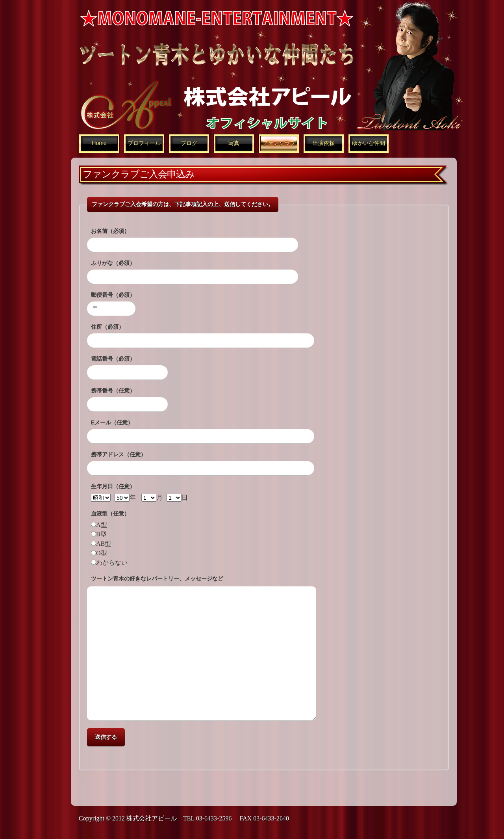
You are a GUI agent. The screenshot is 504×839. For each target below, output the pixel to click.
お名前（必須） (110, 231)
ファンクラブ (279, 143)
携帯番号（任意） (113, 391)
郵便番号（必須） (113, 295)
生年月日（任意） (113, 486)
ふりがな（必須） (113, 263)
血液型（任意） (110, 513)
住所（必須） (107, 327)
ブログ (189, 143)
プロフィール (144, 143)
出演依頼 (324, 143)
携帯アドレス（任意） (119, 454)
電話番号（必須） (113, 359)
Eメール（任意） (112, 422)
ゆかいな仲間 (369, 143)
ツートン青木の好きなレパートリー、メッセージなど (157, 579)
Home (99, 143)
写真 (234, 143)
